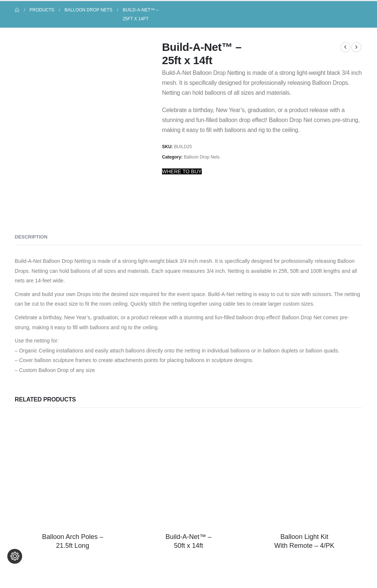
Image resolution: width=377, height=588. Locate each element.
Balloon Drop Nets (202, 157)
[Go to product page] (73, 472)
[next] (356, 47)
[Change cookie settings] (15, 573)
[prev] (345, 47)
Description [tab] (31, 237)
